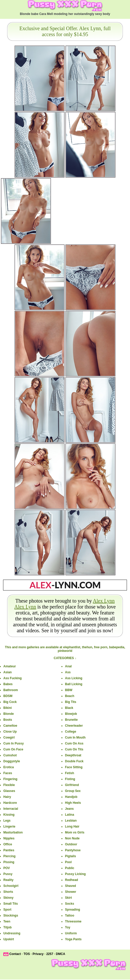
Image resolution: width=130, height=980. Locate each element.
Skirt (68, 898)
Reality (8, 880)
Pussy (8, 874)
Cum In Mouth (75, 738)
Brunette (71, 720)
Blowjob (71, 714)
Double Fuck (74, 761)
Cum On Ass (74, 743)
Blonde (9, 714)
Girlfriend (72, 785)
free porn (101, 647)
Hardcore (10, 803)
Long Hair (72, 827)
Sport (7, 910)
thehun (87, 647)
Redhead (72, 880)
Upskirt (9, 939)
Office (8, 844)
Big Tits (71, 702)
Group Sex (73, 791)
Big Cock (10, 702)
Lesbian (71, 821)
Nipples (9, 838)
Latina (69, 815)
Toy (68, 927)
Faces (8, 773)
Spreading (73, 910)
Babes (8, 684)
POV (7, 868)
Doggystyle (12, 761)
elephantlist (72, 647)
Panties (9, 850)
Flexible (9, 785)
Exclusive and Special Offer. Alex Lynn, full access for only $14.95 (65, 31)
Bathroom (11, 690)
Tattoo (70, 916)
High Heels (73, 803)
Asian (8, 672)
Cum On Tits (74, 749)
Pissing (9, 862)
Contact (15, 954)
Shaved (71, 886)
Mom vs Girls (75, 832)
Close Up (10, 732)
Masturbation (13, 832)
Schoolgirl (11, 886)
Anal (68, 666)
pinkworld (65, 651)
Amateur (10, 666)
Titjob (7, 927)
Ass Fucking (12, 678)
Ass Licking (74, 678)
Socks (69, 904)
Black (69, 708)
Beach (70, 696)
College (71, 732)
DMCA (61, 954)
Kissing (9, 815)
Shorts (8, 892)
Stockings (11, 916)
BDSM (8, 696)
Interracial (11, 809)
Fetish (69, 773)
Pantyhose (73, 850)
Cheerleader (74, 726)
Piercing (9, 856)
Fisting (70, 779)
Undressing (12, 933)
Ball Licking (74, 684)
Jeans (69, 809)
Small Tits (11, 904)
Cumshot (10, 755)
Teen (7, 921)
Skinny (8, 898)
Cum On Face (13, 749)
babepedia (117, 647)
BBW (69, 690)
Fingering (10, 779)
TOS (27, 954)
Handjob (71, 797)
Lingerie (9, 827)
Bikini (8, 708)
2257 (50, 954)
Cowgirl (9, 738)
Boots (8, 720)
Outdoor (71, 844)
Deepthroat (73, 755)
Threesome (73, 921)
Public (70, 868)
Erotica (9, 767)
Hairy (7, 797)
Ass (68, 672)
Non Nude (72, 838)
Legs (7, 821)
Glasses (9, 791)
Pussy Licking (75, 874)
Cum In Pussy (13, 743)
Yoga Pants (73, 939)
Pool (68, 862)
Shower (71, 892)
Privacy (38, 954)
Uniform (71, 933)
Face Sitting (74, 767)
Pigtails (71, 856)
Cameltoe (10, 726)
